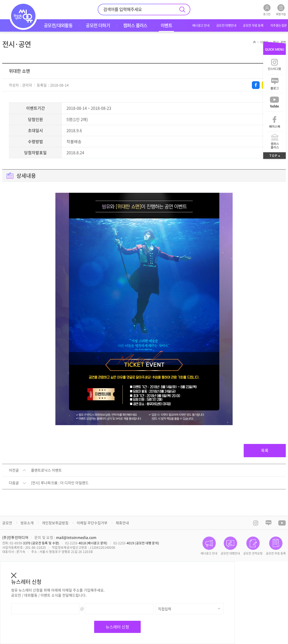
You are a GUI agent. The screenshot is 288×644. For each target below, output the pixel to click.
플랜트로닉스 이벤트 (46, 470)
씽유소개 (27, 523)
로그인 (267, 10)
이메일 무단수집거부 (92, 523)
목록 (265, 450)
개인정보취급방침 (55, 523)
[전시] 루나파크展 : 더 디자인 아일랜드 (60, 483)
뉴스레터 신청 (117, 627)
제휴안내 (122, 523)
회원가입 (281, 10)
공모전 (7, 523)
